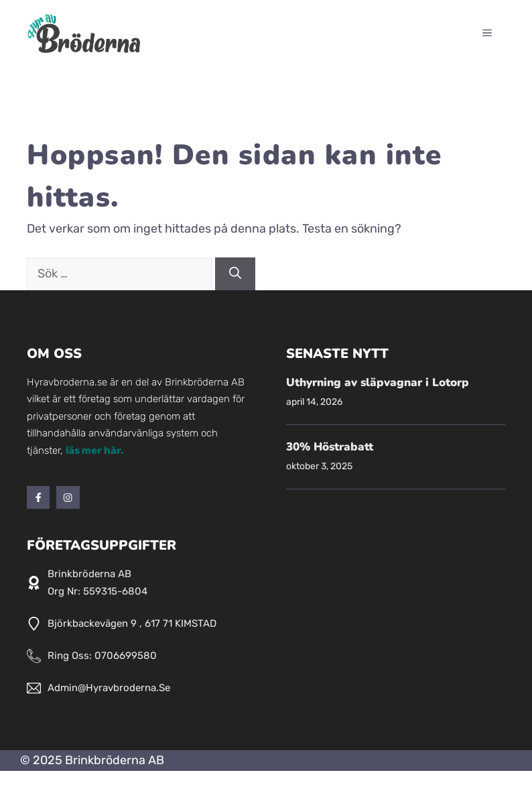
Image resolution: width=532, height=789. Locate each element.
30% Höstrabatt (330, 447)
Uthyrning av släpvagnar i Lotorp (378, 382)
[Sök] (235, 274)
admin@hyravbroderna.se (109, 688)
